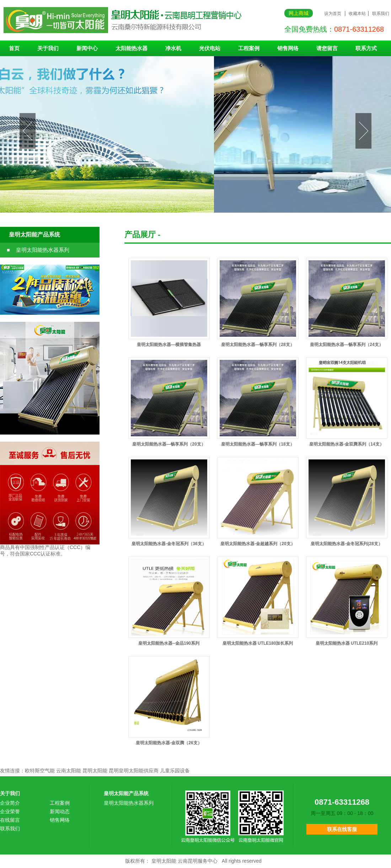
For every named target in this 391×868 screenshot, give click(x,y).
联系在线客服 (342, 829)
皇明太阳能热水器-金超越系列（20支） (258, 544)
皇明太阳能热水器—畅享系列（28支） (258, 345)
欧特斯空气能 (40, 771)
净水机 (173, 48)
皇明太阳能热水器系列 (43, 250)
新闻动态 (60, 811)
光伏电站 (210, 48)
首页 (14, 48)
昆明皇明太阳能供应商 (134, 771)
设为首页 (333, 14)
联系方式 (366, 48)
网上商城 (299, 13)
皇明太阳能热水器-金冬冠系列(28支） (346, 544)
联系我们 (381, 14)
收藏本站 (357, 14)
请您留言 (327, 48)
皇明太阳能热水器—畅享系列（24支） (346, 345)
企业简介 (10, 803)
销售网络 (288, 48)
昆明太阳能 (95, 771)
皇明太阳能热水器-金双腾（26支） (169, 743)
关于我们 (48, 48)
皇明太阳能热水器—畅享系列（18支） (258, 444)
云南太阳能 (69, 771)
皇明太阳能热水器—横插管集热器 (169, 345)
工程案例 (249, 48)
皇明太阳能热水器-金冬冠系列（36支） (169, 544)
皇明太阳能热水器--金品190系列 (169, 643)
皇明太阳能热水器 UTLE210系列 (347, 643)
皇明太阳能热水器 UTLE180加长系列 (258, 643)
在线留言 (10, 820)
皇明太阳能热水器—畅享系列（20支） (169, 444)
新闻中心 (87, 48)
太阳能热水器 (132, 48)
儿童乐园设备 (175, 771)
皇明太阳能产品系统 (34, 235)
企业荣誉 (10, 811)
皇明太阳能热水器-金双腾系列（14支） (346, 444)
